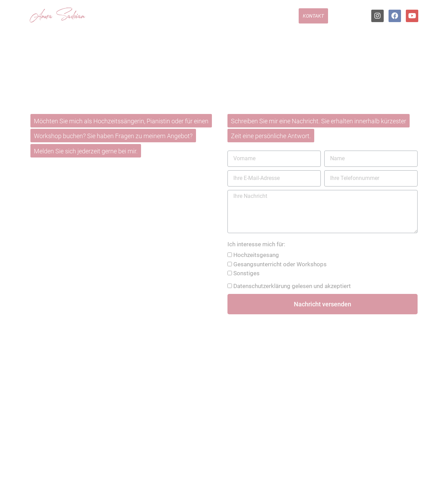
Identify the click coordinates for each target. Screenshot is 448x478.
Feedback (281, 19)
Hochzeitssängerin (160, 19)
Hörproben (245, 19)
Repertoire (208, 19)
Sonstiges (246, 273)
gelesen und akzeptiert (292, 286)
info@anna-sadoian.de (93, 239)
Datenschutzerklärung (262, 286)
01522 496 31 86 (85, 213)
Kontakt (313, 19)
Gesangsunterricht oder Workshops (280, 264)
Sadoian (67, 17)
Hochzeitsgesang (256, 255)
